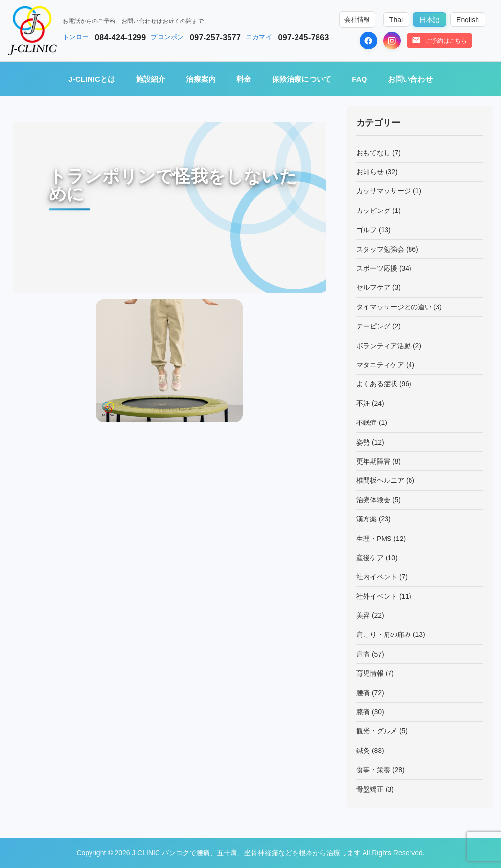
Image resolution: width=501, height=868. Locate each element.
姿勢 (363, 442)
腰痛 (363, 693)
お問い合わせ (410, 79)
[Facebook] (368, 41)
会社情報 (357, 20)
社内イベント (377, 577)
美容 (363, 615)
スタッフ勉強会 (380, 249)
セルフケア (373, 287)
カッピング (373, 211)
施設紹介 (151, 79)
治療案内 (201, 79)
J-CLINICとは (92, 79)
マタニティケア (380, 365)
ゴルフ (366, 230)
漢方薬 (366, 519)
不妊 (363, 403)
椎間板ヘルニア (380, 480)
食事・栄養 (373, 770)
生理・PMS (374, 539)
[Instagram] (392, 41)
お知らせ (370, 172)
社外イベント (377, 596)
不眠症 (366, 422)
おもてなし (373, 153)
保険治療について (302, 79)
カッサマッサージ (384, 191)
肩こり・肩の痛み (384, 634)
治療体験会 (373, 500)
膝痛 (363, 712)
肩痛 (363, 654)
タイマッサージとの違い (394, 307)
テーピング (373, 326)
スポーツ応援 (377, 268)
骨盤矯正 (370, 789)
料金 (244, 79)
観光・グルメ (377, 731)
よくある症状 (377, 384)
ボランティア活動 (384, 346)
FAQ (359, 79)
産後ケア (370, 558)
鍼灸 (363, 751)
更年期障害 (373, 461)
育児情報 (370, 673)
